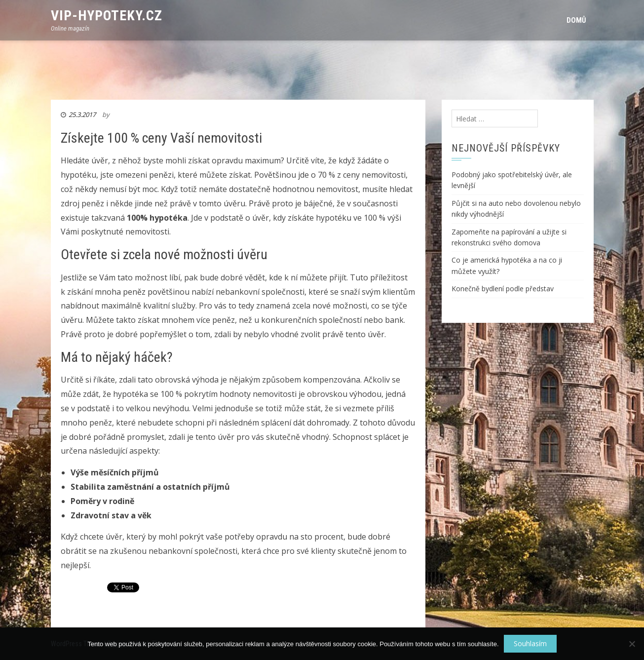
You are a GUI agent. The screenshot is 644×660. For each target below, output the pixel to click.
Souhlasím (530, 643)
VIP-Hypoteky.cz (107, 16)
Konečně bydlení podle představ (503, 289)
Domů (576, 20)
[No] (632, 644)
